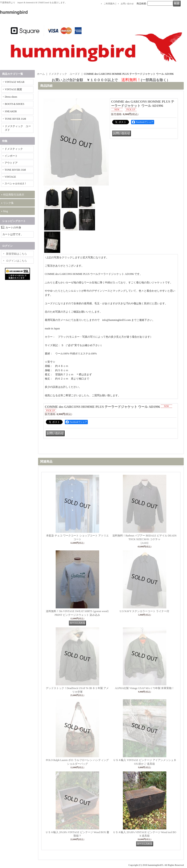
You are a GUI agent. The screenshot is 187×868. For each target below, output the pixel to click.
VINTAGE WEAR (15, 82)
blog (6, 211)
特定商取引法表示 (14, 195)
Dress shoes (11, 97)
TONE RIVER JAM (15, 119)
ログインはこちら (17, 261)
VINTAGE (10, 177)
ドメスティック (14, 149)
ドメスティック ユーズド (64, 74)
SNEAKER (11, 111)
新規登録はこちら (17, 254)
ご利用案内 (109, 4)
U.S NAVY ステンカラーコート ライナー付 (144, 611)
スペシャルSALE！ (16, 184)
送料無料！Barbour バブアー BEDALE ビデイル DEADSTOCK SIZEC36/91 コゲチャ (144, 539)
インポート (11, 156)
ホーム (41, 74)
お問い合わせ (127, 4)
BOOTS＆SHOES (14, 104)
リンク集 (8, 203)
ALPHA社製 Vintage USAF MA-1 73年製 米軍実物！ (144, 688)
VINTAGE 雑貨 (13, 89)
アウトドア (11, 163)
